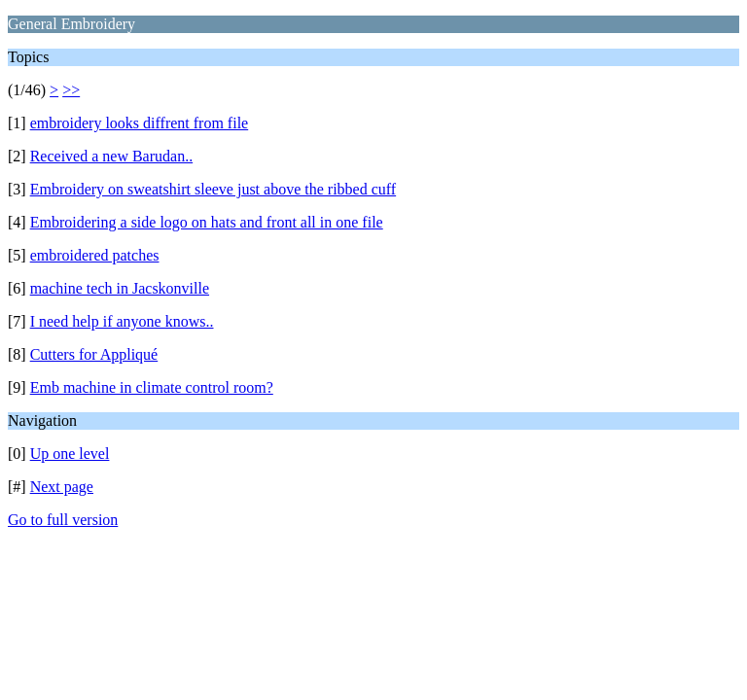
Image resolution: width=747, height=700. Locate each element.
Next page (62, 487)
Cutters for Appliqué (94, 354)
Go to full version (63, 520)
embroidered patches (95, 255)
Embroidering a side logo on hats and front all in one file (207, 222)
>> (71, 90)
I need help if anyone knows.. (122, 321)
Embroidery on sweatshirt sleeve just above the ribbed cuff (213, 189)
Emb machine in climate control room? (152, 387)
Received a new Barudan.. (111, 156)
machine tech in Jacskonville (120, 288)
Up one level (70, 454)
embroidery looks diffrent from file (140, 123)
